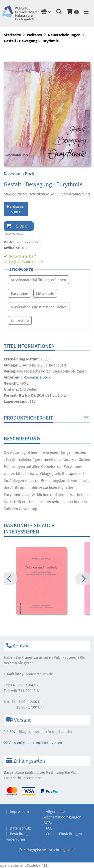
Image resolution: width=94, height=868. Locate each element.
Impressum (19, 811)
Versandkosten (30, 262)
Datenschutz (20, 828)
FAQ (49, 828)
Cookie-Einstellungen (64, 834)
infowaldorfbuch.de (34, 674)
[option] (47, 582)
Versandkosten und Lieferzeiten (33, 742)
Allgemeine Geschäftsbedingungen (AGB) (62, 817)
